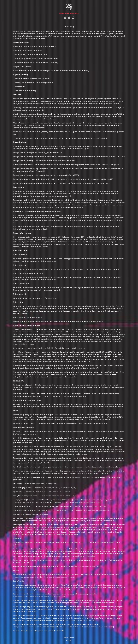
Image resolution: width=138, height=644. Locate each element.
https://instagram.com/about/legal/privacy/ (94, 506)
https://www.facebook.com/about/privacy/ (45, 484)
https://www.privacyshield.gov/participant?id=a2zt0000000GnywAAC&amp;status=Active (49, 496)
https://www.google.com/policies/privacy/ (26, 577)
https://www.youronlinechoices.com (60, 492)
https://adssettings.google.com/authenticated (28, 502)
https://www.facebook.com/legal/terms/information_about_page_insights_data (51, 488)
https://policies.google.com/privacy (95, 500)
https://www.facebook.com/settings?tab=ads (32, 492)
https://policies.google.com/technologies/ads (27, 627)
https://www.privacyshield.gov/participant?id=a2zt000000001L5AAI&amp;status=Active (79, 502)
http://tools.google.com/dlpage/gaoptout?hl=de (81, 621)
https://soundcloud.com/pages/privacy (98, 510)
